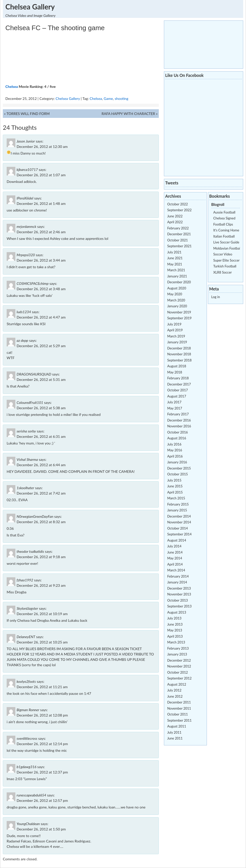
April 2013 (175, 636)
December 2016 (179, 420)
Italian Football (224, 236)
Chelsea (12, 86)
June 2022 (175, 216)
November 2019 (179, 312)
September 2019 (179, 318)
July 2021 (174, 252)
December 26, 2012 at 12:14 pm (42, 744)
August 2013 (177, 612)
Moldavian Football (227, 248)
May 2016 (175, 450)
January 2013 (177, 654)
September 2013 (179, 606)
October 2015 (178, 474)
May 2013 (175, 630)
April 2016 (175, 456)
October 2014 (178, 528)
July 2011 (174, 732)
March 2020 (176, 300)
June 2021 (175, 258)
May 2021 (175, 264)
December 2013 (179, 588)
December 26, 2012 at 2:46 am (41, 232)
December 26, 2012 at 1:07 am (41, 175)
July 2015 (174, 480)
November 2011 (179, 708)
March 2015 (176, 498)
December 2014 (179, 516)
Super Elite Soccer (226, 260)
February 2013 (178, 648)
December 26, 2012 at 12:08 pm (42, 715)
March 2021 (176, 270)
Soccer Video (223, 254)
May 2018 (175, 372)
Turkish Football (225, 266)
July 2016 (174, 444)
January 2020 (177, 306)
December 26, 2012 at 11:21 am (42, 687)
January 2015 (177, 510)
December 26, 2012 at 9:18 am (41, 557)
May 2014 (175, 558)
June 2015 (175, 486)
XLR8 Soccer (222, 272)
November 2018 (179, 354)
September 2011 (179, 720)
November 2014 (179, 522)
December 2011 (179, 702)
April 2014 (175, 564)
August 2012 (177, 684)
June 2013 (175, 624)
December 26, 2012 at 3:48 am (41, 289)
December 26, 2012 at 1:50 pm (41, 829)
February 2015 (178, 504)
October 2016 (178, 432)
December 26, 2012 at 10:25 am (42, 642)
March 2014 (176, 570)
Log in (216, 297)
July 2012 (174, 690)
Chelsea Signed (224, 218)
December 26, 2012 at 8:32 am (41, 522)
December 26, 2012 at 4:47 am (41, 317)
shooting (121, 98)
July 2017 (174, 402)
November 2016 (179, 426)
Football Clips (223, 224)
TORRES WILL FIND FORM (28, 114)
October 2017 (178, 390)
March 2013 (176, 642)
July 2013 (174, 618)
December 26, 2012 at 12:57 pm (42, 800)
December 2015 (179, 468)
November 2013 (179, 594)
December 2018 (179, 348)
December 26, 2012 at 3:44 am (41, 260)
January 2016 (177, 462)
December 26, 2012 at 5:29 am (41, 346)
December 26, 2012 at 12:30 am (42, 146)
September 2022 (179, 210)
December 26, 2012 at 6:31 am (41, 436)
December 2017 (179, 384)
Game (108, 98)
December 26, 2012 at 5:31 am (41, 379)
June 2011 (175, 738)
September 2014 (179, 534)
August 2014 (177, 540)
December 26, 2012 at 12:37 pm (42, 772)
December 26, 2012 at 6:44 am (41, 465)
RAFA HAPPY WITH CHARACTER (128, 114)
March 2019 (176, 336)
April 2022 (175, 222)
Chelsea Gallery (30, 7)
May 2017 (175, 408)
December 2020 (179, 282)
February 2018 (178, 378)
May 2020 (175, 294)
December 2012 (179, 660)
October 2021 (178, 240)
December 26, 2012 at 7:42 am (41, 493)
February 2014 (178, 576)
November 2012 (179, 666)
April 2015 (175, 492)
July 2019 (174, 324)
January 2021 (177, 276)
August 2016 (177, 438)
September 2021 (179, 246)
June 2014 (175, 552)
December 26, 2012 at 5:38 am (41, 408)
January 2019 (177, 342)
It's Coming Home (226, 230)
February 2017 (178, 414)
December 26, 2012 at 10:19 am (42, 614)
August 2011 (177, 726)
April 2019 (175, 330)
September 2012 (179, 678)
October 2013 (178, 600)
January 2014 (177, 582)
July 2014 (174, 546)
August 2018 (177, 366)
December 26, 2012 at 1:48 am (41, 203)
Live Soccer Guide (226, 242)
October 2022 (178, 204)
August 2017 (177, 396)
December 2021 (179, 234)
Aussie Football (224, 212)
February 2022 (178, 228)
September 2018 (179, 360)
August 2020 (177, 288)
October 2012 (178, 672)
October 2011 (178, 714)
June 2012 (175, 696)
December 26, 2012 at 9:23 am (41, 585)
